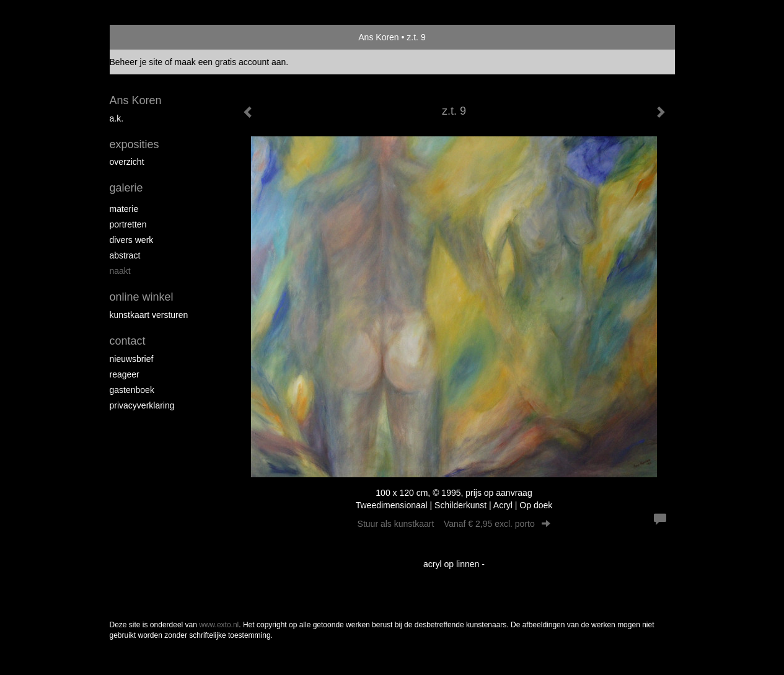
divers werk (132, 240)
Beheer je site (136, 62)
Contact (128, 341)
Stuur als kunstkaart (454, 524)
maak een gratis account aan (231, 62)
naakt (120, 271)
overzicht (127, 162)
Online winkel (142, 297)
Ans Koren (378, 37)
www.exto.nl (219, 625)
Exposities (134, 144)
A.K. (117, 118)
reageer (125, 374)
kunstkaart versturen (149, 315)
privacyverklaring (142, 405)
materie (124, 209)
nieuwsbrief (132, 359)
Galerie (126, 188)
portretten (128, 224)
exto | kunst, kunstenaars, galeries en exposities (145, 37)
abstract (125, 255)
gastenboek (132, 390)
